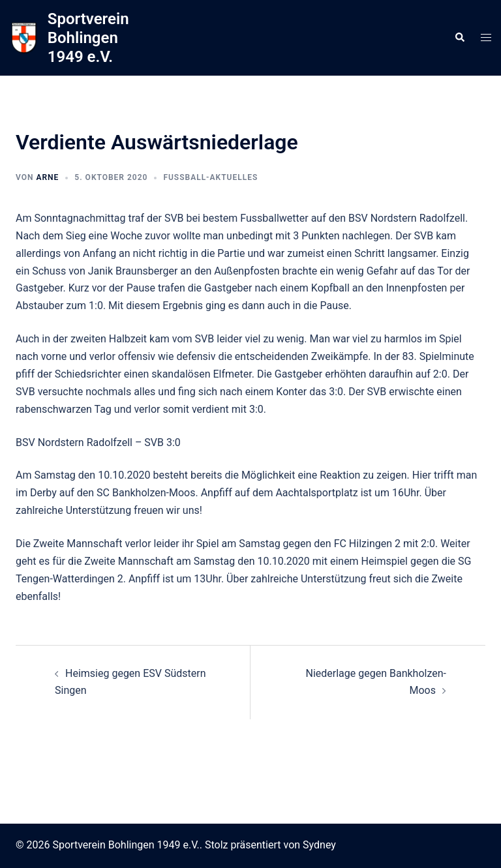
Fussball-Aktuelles (210, 177)
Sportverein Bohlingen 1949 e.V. (88, 38)
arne (47, 177)
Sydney (319, 845)
